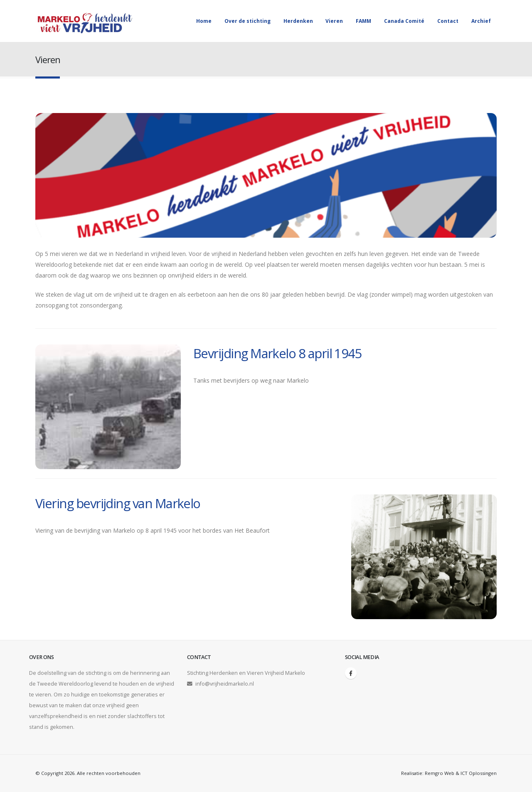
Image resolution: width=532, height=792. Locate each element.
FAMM (363, 21)
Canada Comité (404, 21)
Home (204, 21)
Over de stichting (248, 21)
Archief (481, 21)
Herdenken (298, 21)
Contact (448, 21)
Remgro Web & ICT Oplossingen (461, 773)
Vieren (334, 21)
